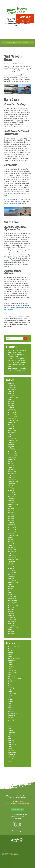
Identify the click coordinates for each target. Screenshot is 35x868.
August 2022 (12, 442)
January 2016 (12, 575)
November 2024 (13, 417)
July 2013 (11, 631)
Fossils (10, 696)
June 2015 (11, 588)
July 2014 (11, 610)
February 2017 (12, 549)
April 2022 (11, 448)
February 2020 (12, 495)
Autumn (10, 655)
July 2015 (11, 586)
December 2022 (13, 434)
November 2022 (13, 436)
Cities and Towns (13, 670)
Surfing (6, 321)
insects (10, 707)
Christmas (11, 666)
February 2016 (12, 573)
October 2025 (12, 395)
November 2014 (13, 602)
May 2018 (11, 520)
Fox (9, 698)
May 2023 (11, 427)
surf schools (20, 325)
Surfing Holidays (8, 327)
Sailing (10, 737)
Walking (10, 758)
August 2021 (12, 460)
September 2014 (13, 606)
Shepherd (11, 740)
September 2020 (13, 481)
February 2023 (12, 430)
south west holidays (12, 325)
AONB (11, 319)
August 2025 (12, 399)
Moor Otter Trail (11, 314)
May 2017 (11, 544)
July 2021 (11, 462)
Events (10, 684)
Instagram (20, 831)
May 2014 (11, 614)
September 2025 (13, 397)
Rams (10, 729)
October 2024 (12, 419)
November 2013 (13, 623)
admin (21, 64)
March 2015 (11, 594)
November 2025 (13, 393)
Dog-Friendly (12, 676)
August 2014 (12, 608)
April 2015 (11, 592)
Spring (10, 746)
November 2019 (13, 501)
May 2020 (11, 489)
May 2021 (11, 466)
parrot (10, 723)
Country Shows (12, 672)
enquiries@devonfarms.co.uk (19, 803)
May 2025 (11, 405)
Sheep (10, 738)
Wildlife (10, 762)
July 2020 (11, 485)
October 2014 (12, 604)
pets (9, 725)
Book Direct (11, 661)
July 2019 (11, 508)
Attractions (16, 319)
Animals (10, 649)
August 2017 (12, 538)
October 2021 (12, 458)
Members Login (17, 810)
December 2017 (13, 530)
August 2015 (12, 584)
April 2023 (11, 429)
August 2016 (12, 561)
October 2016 (12, 557)
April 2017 (11, 545)
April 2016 (11, 569)
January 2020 (12, 497)
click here (26, 127)
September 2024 (13, 421)
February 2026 (12, 388)
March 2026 (11, 386)
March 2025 (11, 409)
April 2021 (11, 468)
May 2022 (11, 446)
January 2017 (12, 551)
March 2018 (11, 524)
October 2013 (12, 625)
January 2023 (12, 432)
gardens (10, 700)
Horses (10, 705)
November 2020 (13, 477)
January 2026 (12, 390)
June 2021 (11, 464)
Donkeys (11, 680)
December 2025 (13, 391)
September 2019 (13, 505)
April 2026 (11, 384)
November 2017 (13, 532)
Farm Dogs (11, 688)
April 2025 (11, 407)
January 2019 (12, 512)
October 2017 (12, 534)
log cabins (11, 711)
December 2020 (13, 475)
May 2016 (11, 567)
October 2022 (12, 438)
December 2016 (13, 553)
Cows (10, 674)
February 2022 (12, 452)
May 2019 (11, 510)
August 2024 (12, 423)
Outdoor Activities (13, 721)
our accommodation (17, 202)
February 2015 (12, 596)
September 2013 (13, 627)
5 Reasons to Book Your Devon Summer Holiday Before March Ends (17, 364)
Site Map (5, 852)
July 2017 (11, 540)
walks (10, 760)
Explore (25, 319)
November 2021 (13, 456)
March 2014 (11, 618)
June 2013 (11, 633)
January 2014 (12, 622)
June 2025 (11, 403)
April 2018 (11, 522)
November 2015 (13, 579)
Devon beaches (22, 323)
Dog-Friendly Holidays (14, 678)
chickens (11, 664)
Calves (10, 662)
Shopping (11, 742)
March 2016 (11, 571)
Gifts (9, 703)
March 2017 (11, 547)
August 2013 (12, 629)
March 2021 (11, 469)
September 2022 (13, 440)
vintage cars (12, 756)
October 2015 (12, 581)
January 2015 (12, 598)
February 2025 (12, 411)
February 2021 (12, 471)
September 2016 (13, 559)
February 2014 (12, 620)
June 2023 (11, 425)
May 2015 (11, 590)
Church (10, 668)
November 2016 (13, 555)
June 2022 (11, 444)
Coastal (16, 323)
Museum (11, 717)
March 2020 (11, 493)
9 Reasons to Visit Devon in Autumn (19, 317)
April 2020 (11, 491)
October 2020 (12, 479)
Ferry (10, 690)
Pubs (10, 727)
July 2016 (11, 563)
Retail (10, 735)
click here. (25, 160)
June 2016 (11, 565)
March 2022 (11, 450)
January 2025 (12, 413)
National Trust (12, 719)
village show (12, 754)
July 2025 (11, 401)
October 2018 (12, 514)
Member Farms (12, 713)
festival (10, 692)
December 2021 (13, 454)
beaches (11, 323)
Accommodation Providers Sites (17, 647)
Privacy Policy (14, 855)
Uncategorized (12, 321)
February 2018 (12, 526)
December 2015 (13, 577)
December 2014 (13, 600)
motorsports (11, 715)
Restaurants (12, 733)
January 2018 (12, 528)
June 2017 (11, 542)
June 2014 (11, 612)
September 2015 (13, 583)
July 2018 (11, 516)
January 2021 (12, 473)
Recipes (10, 731)
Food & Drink (12, 694)
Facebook (15, 831)
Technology (11, 750)
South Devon (12, 744)
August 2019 (12, 507)
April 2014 (11, 616)
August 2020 (12, 483)
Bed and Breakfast (13, 659)
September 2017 (13, 536)
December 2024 (13, 415)
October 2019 (12, 503)
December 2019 (13, 499)
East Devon (11, 682)
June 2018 (11, 518)
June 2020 (11, 487)
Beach (21, 319)
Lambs (10, 709)
